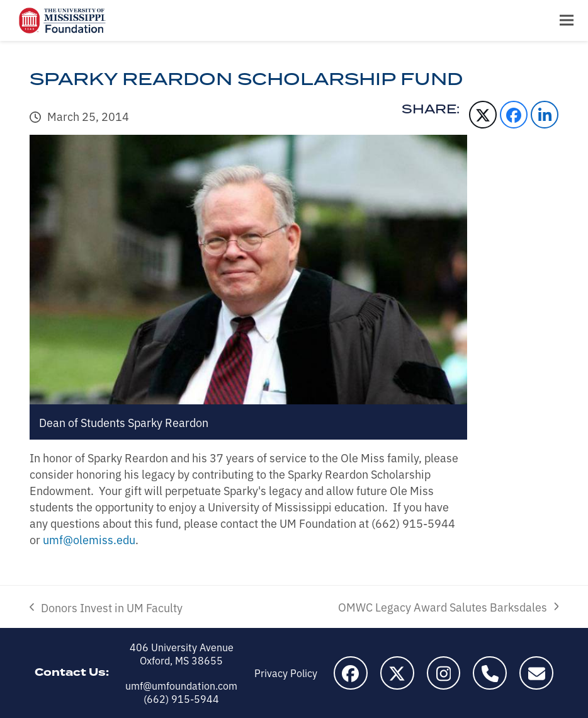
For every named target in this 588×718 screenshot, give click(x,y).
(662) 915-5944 (181, 698)
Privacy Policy (286, 673)
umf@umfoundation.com (181, 685)
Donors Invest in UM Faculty (106, 607)
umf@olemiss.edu (89, 539)
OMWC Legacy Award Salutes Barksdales (448, 607)
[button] (567, 20)
